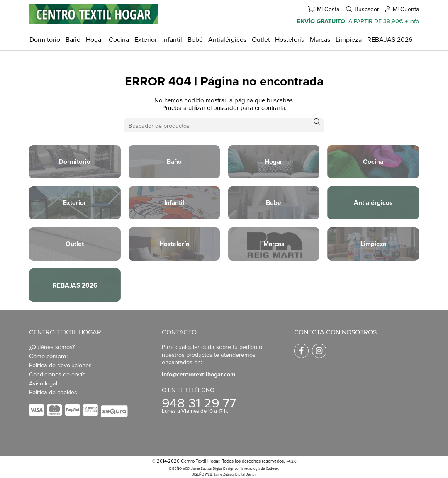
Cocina (119, 39)
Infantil (172, 39)
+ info (412, 21)
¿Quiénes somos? (52, 347)
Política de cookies (53, 392)
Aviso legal (43, 383)
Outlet (261, 39)
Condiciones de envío (57, 374)
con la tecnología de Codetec (257, 468)
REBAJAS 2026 (390, 39)
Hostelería (290, 39)
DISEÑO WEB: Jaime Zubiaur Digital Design (202, 468)
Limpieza (349, 39)
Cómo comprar (49, 356)
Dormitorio (45, 39)
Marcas (320, 39)
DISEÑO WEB (202, 474)
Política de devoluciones (60, 365)
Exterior (146, 39)
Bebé (195, 39)
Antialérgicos (227, 39)
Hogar (95, 39)
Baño (73, 39)
